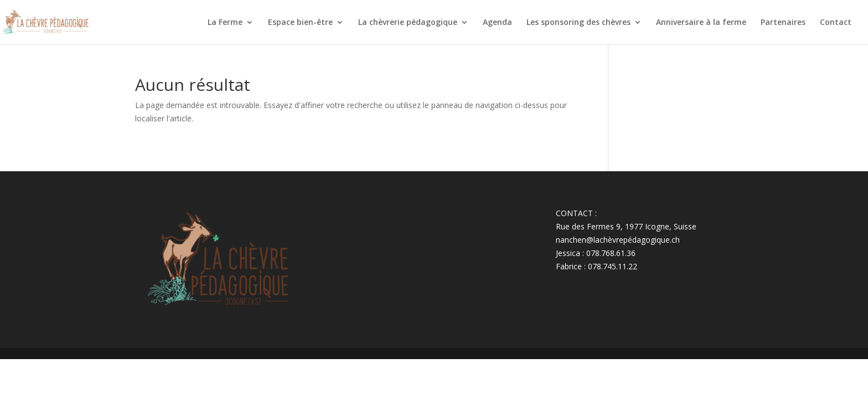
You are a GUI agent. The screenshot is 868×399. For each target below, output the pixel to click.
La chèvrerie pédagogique (408, 23)
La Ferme (225, 23)
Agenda (497, 23)
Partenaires (783, 23)
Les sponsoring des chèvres (578, 23)
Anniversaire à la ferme (701, 23)
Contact (836, 23)
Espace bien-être (300, 23)
